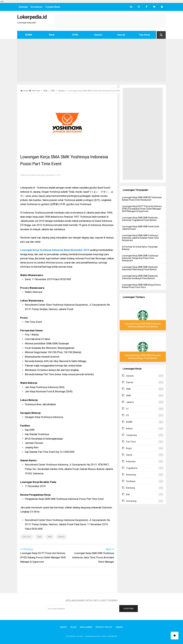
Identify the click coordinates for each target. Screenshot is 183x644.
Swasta (98, 35)
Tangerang (131, 435)
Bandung (131, 488)
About (63, 627)
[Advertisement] (91, 60)
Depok (129, 455)
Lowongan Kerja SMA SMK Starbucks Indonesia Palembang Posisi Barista (140, 268)
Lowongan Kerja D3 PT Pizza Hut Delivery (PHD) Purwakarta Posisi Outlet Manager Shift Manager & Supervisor (142, 209)
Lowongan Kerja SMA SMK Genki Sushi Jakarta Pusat (141, 228)
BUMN (29, 35)
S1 (127, 409)
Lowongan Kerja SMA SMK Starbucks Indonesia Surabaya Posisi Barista (140, 277)
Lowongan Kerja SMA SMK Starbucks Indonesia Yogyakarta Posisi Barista (140, 219)
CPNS (75, 35)
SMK (50, 537)
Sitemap (23, 7)
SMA (39, 537)
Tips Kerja (144, 35)
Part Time (27, 537)
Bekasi (129, 429)
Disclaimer (37, 7)
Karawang (131, 475)
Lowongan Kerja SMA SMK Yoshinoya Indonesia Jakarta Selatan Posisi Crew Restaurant (140, 238)
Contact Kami (53, 7)
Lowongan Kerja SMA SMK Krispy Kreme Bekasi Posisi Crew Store (141, 286)
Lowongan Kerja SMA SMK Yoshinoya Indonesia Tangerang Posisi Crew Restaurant (140, 258)
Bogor (129, 448)
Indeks (120, 627)
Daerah (121, 35)
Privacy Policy (104, 627)
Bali (128, 494)
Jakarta (130, 402)
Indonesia (131, 461)
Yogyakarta (132, 468)
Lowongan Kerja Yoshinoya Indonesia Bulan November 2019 (55, 250)
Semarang (131, 501)
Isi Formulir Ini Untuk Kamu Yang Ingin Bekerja (140, 248)
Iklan (73, 627)
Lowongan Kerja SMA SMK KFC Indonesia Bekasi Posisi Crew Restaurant (142, 199)
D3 (127, 415)
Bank (52, 35)
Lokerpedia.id (91, 636)
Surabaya (131, 481)
